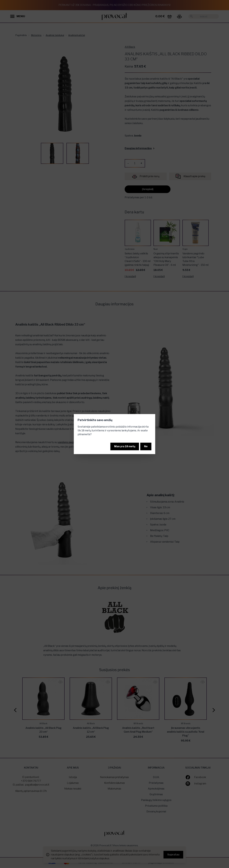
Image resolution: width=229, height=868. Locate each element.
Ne (146, 446)
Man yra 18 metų (125, 446)
